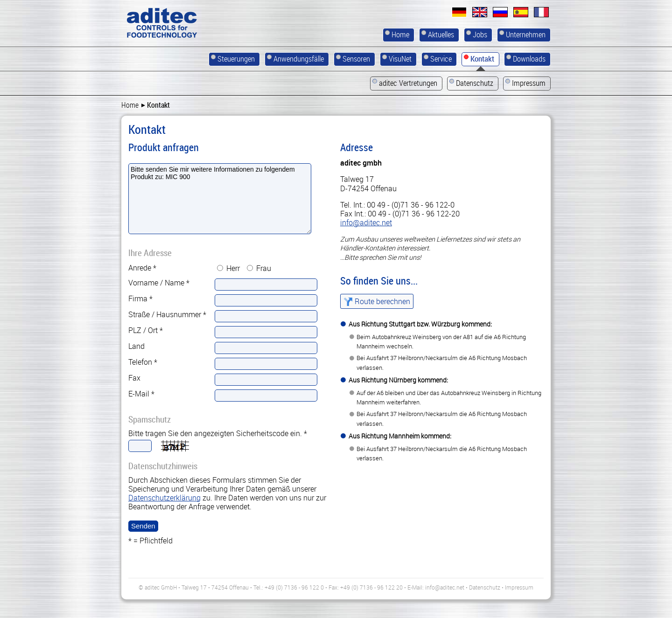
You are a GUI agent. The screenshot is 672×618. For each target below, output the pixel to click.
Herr (233, 268)
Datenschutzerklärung (164, 498)
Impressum (519, 587)
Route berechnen (382, 301)
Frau (264, 268)
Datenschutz (485, 587)
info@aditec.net (366, 222)
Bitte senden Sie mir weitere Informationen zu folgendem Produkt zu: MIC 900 (220, 199)
